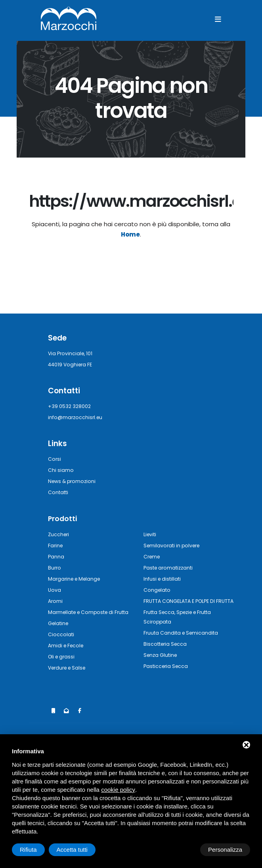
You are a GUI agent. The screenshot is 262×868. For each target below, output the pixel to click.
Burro (55, 567)
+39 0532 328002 (71, 406)
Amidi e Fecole (68, 655)
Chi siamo (61, 470)
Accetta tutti (227, 850)
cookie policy (118, 790)
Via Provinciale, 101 (72, 353)
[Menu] (218, 19)
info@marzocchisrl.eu (77, 417)
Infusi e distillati (164, 578)
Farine (56, 545)
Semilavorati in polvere (174, 545)
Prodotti (63, 519)
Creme (153, 556)
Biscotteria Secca (167, 653)
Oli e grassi (63, 666)
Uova (55, 590)
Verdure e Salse (69, 677)
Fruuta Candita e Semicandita (184, 642)
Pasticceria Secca (167, 675)
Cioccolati (62, 644)
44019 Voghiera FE (73, 365)
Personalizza (37, 850)
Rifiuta (183, 850)
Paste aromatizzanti (171, 567)
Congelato (158, 590)
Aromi (56, 601)
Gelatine (59, 632)
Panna (56, 556)
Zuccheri (59, 534)
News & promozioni (74, 481)
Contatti (59, 492)
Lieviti (151, 534)
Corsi (55, 459)
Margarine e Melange (76, 578)
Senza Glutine (162, 664)
